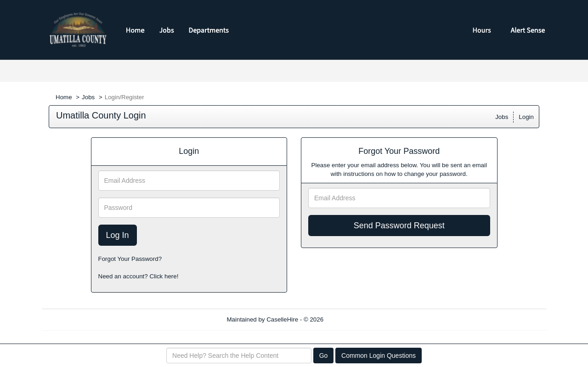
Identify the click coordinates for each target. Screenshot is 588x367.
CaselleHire (282, 319)
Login (526, 117)
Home (64, 97)
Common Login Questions (379, 356)
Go (324, 356)
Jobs (88, 97)
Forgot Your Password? (130, 259)
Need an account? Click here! (139, 276)
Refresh (351, 319)
